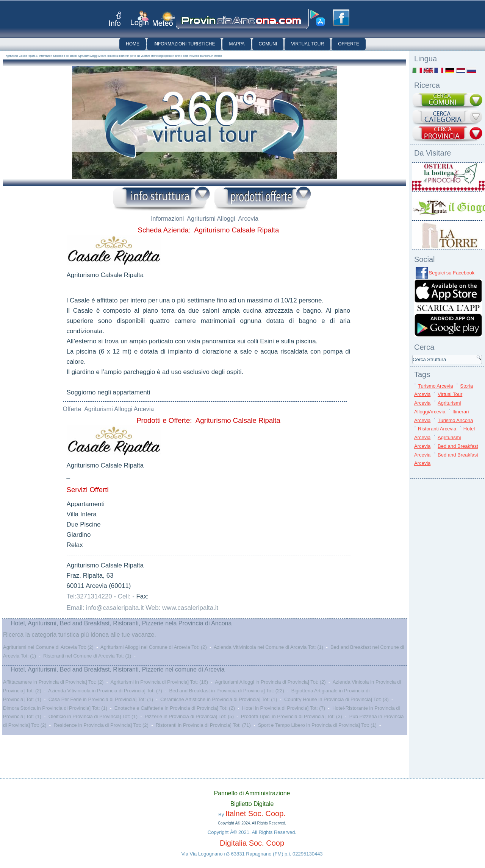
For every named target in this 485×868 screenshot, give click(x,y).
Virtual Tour (307, 44)
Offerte (349, 44)
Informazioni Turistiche (184, 44)
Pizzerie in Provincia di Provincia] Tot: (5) (189, 716)
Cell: (124, 596)
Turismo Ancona (455, 420)
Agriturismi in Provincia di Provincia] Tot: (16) (159, 682)
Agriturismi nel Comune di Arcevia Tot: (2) (48, 647)
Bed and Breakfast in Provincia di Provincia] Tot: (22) (227, 691)
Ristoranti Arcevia (437, 429)
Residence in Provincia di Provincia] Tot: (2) (101, 725)
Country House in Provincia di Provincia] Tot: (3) (336, 699)
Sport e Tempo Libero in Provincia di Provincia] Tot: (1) (317, 725)
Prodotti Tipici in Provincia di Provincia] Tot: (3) (292, 716)
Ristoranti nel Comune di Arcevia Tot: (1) (87, 656)
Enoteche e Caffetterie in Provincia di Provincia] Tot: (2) (175, 708)
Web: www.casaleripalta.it (182, 608)
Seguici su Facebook (452, 273)
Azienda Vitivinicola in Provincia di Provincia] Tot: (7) (105, 691)
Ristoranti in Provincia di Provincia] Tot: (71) (203, 725)
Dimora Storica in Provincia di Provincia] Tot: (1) (55, 708)
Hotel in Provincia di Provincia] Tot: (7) (284, 708)
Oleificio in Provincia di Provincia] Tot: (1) (93, 716)
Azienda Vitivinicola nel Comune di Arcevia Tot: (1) (268, 647)
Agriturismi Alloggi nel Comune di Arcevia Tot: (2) (154, 647)
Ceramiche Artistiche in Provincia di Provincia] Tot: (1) (219, 699)
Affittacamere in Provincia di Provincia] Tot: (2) (53, 682)
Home (133, 44)
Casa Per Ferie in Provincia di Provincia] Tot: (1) (101, 699)
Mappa (237, 44)
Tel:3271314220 (89, 596)
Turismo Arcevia (436, 386)
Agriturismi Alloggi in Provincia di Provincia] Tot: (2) (270, 682)
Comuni (268, 44)
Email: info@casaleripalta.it (105, 608)
